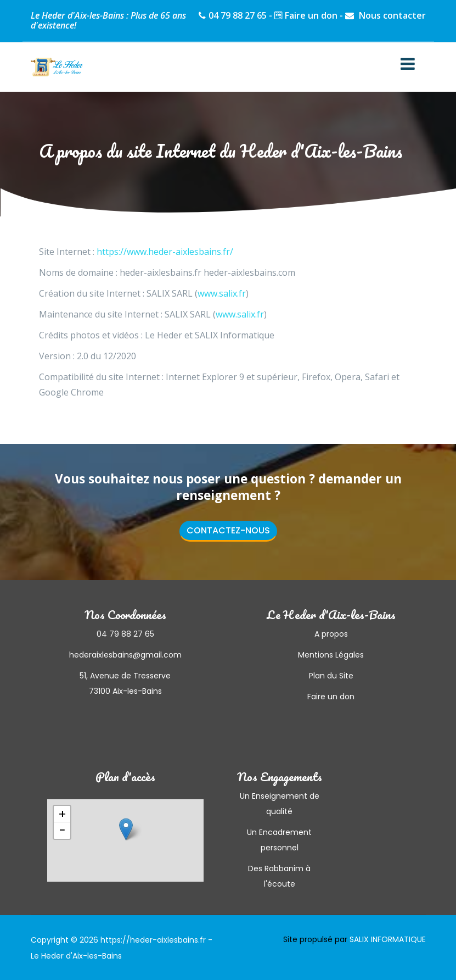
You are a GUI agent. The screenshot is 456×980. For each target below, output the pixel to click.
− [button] (62, 831)
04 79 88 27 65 (238, 15)
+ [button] (62, 814)
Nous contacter (391, 15)
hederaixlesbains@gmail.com (125, 655)
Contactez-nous (228, 530)
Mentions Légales (331, 655)
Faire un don (311, 15)
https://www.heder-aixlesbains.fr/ (165, 252)
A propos (331, 634)
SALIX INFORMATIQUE (388, 939)
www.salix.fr (222, 293)
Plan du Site (331, 676)
